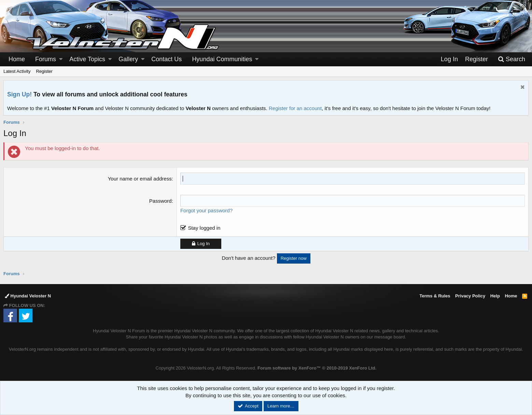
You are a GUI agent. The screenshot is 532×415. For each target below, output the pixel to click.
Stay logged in (204, 228)
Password (160, 201)
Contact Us (166, 59)
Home (17, 59)
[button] (61, 59)
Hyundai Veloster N (28, 296)
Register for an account (295, 108)
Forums (46, 59)
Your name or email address (140, 179)
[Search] (512, 59)
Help (495, 296)
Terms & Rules (435, 296)
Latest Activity (17, 71)
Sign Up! (19, 94)
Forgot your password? (206, 210)
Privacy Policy (470, 296)
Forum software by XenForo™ (317, 368)
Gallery (128, 59)
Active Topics (87, 59)
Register (44, 71)
